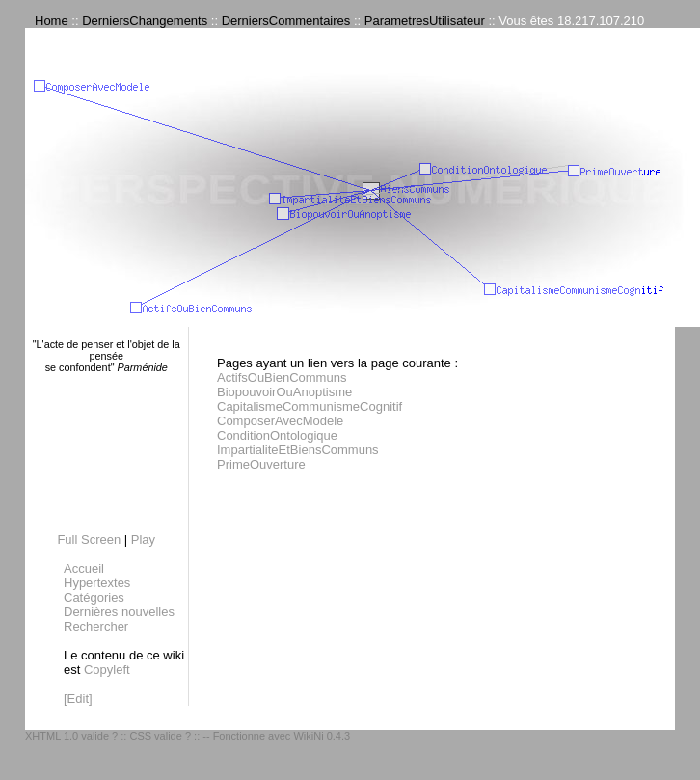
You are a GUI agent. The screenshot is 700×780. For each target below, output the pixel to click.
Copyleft (107, 670)
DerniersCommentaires (286, 21)
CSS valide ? (160, 736)
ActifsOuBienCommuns (282, 377)
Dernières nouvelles (119, 612)
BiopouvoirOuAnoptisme (284, 392)
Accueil (84, 568)
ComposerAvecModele (280, 421)
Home (52, 21)
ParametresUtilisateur (425, 21)
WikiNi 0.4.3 (322, 736)
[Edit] (78, 699)
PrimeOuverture (261, 464)
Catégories (94, 597)
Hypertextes (97, 583)
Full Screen (89, 539)
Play (143, 539)
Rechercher (96, 626)
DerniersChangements (145, 21)
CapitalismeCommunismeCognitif (310, 406)
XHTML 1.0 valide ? (71, 736)
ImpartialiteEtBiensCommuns (298, 450)
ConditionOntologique (277, 435)
